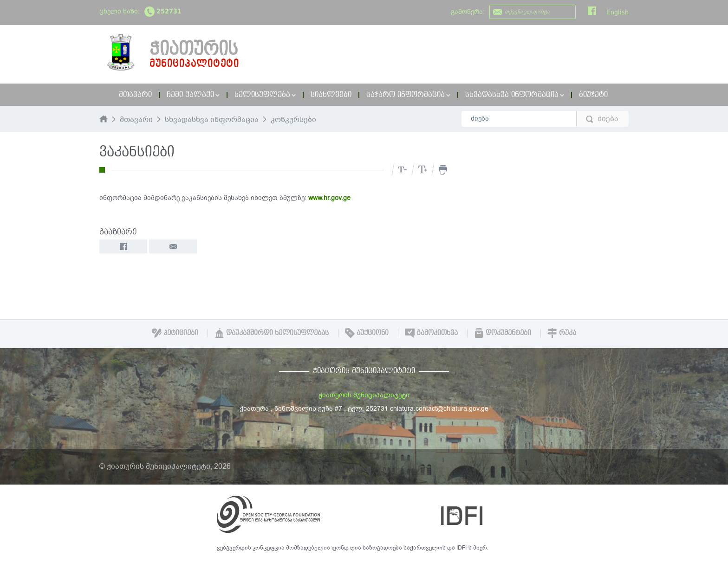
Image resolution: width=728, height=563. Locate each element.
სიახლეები (331, 95)
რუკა (562, 333)
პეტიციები (175, 333)
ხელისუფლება (265, 95)
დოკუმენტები (503, 333)
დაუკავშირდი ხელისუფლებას (272, 333)
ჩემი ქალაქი (193, 95)
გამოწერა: (468, 12)
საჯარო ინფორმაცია (408, 95)
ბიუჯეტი (593, 95)
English (618, 12)
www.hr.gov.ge (329, 198)
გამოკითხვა (431, 333)
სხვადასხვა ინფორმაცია (515, 95)
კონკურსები (293, 120)
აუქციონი (367, 333)
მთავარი (135, 95)
